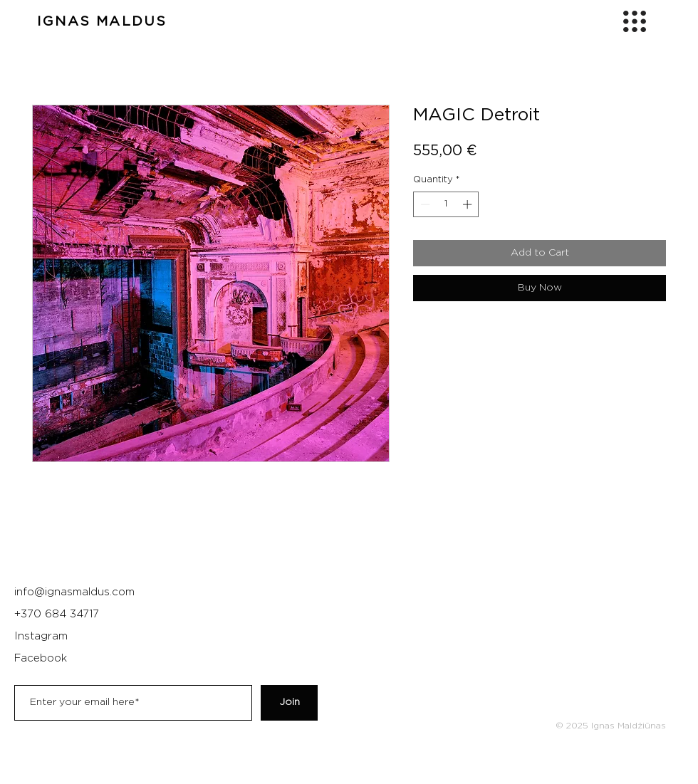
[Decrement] (424, 204)
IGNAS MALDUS (102, 22)
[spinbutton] (446, 204)
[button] (635, 21)
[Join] (289, 703)
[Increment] (469, 204)
